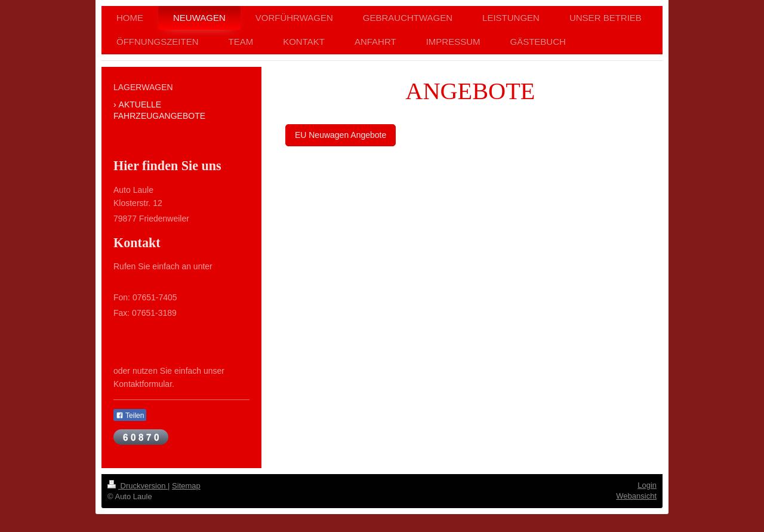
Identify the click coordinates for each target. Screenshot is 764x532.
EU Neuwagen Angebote (341, 135)
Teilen (130, 416)
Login (647, 485)
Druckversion (138, 486)
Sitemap (186, 486)
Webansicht (636, 496)
